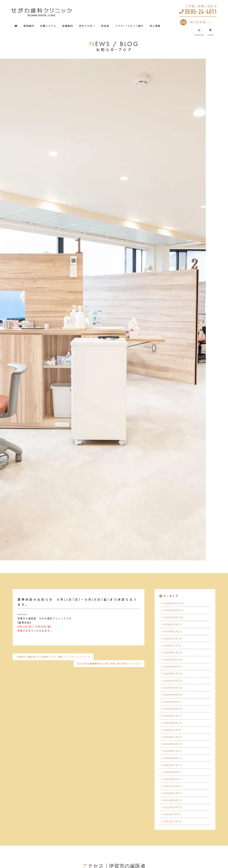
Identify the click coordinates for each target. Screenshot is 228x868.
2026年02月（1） (174, 626)
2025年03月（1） (174, 709)
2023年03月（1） (174, 800)
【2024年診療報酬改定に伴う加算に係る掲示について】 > (107, 664)
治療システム (48, 26)
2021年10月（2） (174, 837)
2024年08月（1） (174, 754)
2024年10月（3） (174, 747)
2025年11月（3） (174, 649)
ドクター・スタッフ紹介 (129, 26)
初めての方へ (87, 26)
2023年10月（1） (174, 777)
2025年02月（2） (174, 717)
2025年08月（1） (174, 671)
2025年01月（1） (174, 724)
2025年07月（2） (174, 679)
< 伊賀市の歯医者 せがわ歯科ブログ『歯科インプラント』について (55, 657)
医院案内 (29, 26)
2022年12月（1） (174, 807)
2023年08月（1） (174, 785)
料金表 (105, 26)
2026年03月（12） (175, 618)
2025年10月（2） (174, 656)
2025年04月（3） (174, 702)
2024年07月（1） (174, 762)
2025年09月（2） (174, 664)
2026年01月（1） (174, 634)
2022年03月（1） (174, 822)
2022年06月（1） (174, 815)
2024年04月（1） (174, 769)
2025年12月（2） (174, 641)
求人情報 (155, 26)
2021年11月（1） (174, 830)
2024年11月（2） (174, 739)
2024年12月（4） (174, 732)
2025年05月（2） (174, 694)
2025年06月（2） (174, 687)
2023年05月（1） (174, 792)
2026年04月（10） (175, 611)
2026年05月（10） (175, 603)
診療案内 (68, 26)
